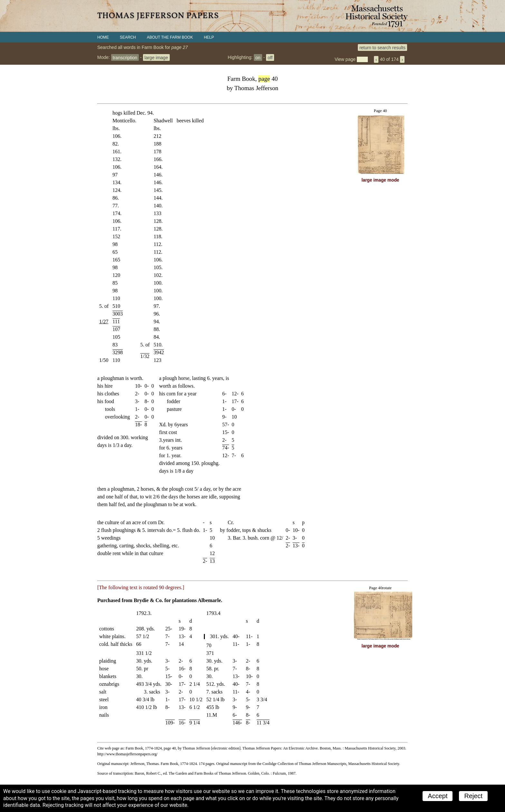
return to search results (382, 47)
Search (128, 37)
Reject (473, 796)
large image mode (381, 180)
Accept (438, 796)
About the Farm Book (170, 37)
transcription (125, 57)
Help (209, 37)
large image (156, 57)
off (270, 57)
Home (103, 37)
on (258, 57)
